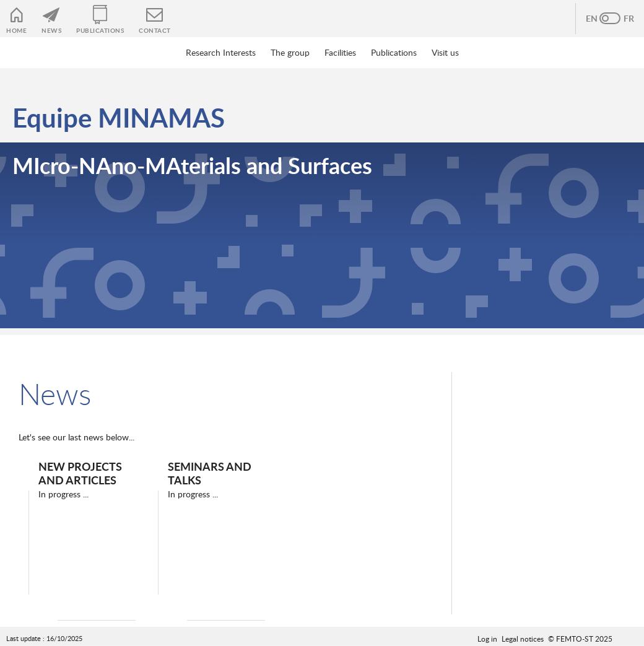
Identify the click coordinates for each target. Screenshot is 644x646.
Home (16, 30)
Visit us (445, 52)
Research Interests (221, 52)
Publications (100, 30)
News (51, 30)
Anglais (598, 19)
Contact (155, 30)
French (622, 19)
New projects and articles (80, 473)
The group (290, 52)
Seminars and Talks (210, 473)
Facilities (340, 52)
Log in (487, 639)
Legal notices (523, 639)
